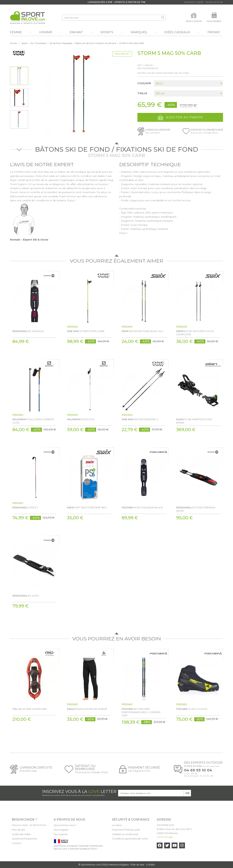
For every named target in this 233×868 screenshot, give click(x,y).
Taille (143, 93)
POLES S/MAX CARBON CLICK (33, 421)
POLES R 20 (81, 419)
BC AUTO (26, 596)
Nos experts (61, 834)
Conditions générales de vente (130, 839)
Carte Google (165, 837)
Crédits (150, 865)
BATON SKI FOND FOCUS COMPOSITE (195, 333)
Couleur (145, 83)
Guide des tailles (21, 834)
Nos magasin (61, 830)
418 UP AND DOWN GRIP (30, 709)
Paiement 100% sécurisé (126, 830)
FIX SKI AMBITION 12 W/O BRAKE (194, 421)
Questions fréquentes (24, 839)
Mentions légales (119, 865)
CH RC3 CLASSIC (192, 709)
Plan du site (18, 830)
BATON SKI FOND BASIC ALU (142, 331)
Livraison (117, 825)
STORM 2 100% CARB (86, 331)
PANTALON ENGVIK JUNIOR (87, 709)
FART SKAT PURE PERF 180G (87, 507)
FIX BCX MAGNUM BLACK (142, 507)
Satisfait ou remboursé (125, 834)
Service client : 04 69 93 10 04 (29, 825)
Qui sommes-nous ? (65, 825)
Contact (17, 843)
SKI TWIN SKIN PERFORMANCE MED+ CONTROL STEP (141, 712)
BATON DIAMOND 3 (140, 419)
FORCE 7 (25, 507)
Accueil (14, 43)
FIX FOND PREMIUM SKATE (196, 509)
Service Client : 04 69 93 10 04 (204, 2)
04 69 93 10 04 (198, 770)
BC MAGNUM (28, 331)
